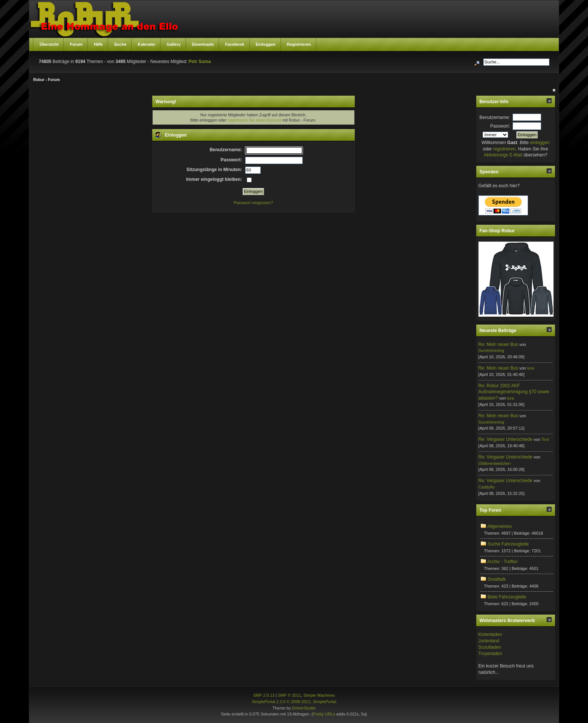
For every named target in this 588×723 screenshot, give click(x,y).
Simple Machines (319, 695)
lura (531, 368)
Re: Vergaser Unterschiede (505, 439)
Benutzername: (495, 117)
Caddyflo (487, 487)
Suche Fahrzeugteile (508, 544)
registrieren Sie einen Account (254, 120)
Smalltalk (497, 579)
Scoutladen (490, 647)
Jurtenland (489, 641)
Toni (545, 439)
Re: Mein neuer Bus (498, 344)
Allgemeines (499, 526)
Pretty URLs (324, 714)
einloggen (540, 143)
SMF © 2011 (289, 695)
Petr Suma (200, 62)
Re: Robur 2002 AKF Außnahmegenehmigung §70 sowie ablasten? (514, 392)
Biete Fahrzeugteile (507, 597)
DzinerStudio (304, 708)
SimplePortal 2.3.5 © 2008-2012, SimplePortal (294, 702)
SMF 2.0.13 (264, 695)
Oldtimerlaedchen (495, 463)
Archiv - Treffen (502, 562)
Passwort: (500, 126)
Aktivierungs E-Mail (503, 155)
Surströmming (491, 350)
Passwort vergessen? (253, 203)
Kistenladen (490, 634)
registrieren (504, 149)
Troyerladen (490, 654)
